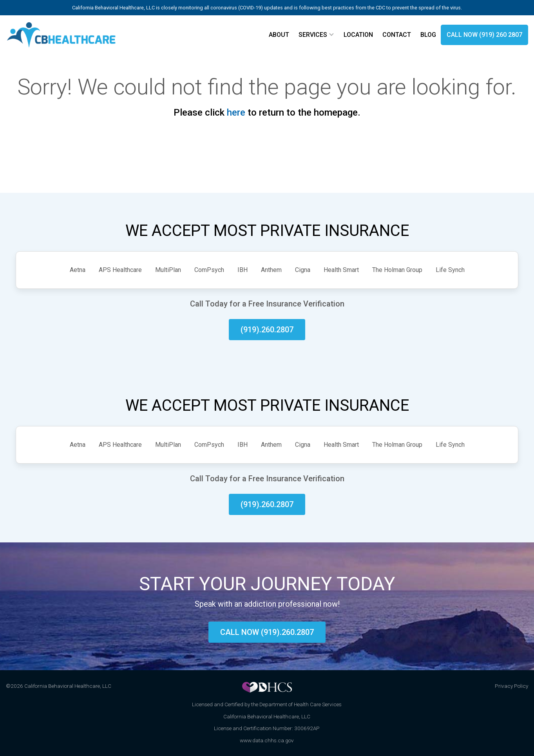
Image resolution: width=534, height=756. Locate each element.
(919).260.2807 (267, 330)
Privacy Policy (511, 686)
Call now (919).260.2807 (267, 632)
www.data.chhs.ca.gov (267, 740)
